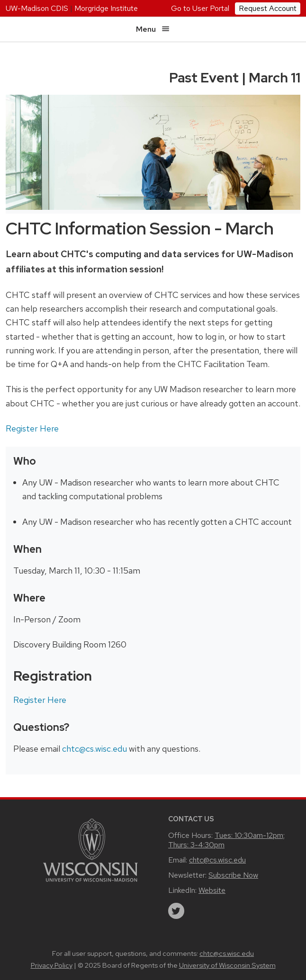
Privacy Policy (52, 965)
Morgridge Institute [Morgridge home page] (106, 8)
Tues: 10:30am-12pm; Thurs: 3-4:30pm (226, 840)
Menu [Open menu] (153, 29)
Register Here (32, 428)
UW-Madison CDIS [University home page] (37, 8)
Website (212, 890)
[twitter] (176, 911)
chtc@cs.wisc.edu (94, 749)
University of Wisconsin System (227, 965)
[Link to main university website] (90, 850)
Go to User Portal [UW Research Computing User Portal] (200, 8)
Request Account (268, 8)
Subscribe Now (233, 875)
